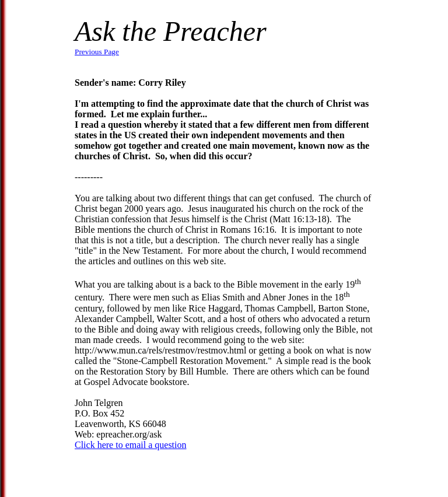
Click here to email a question (131, 445)
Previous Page (97, 52)
